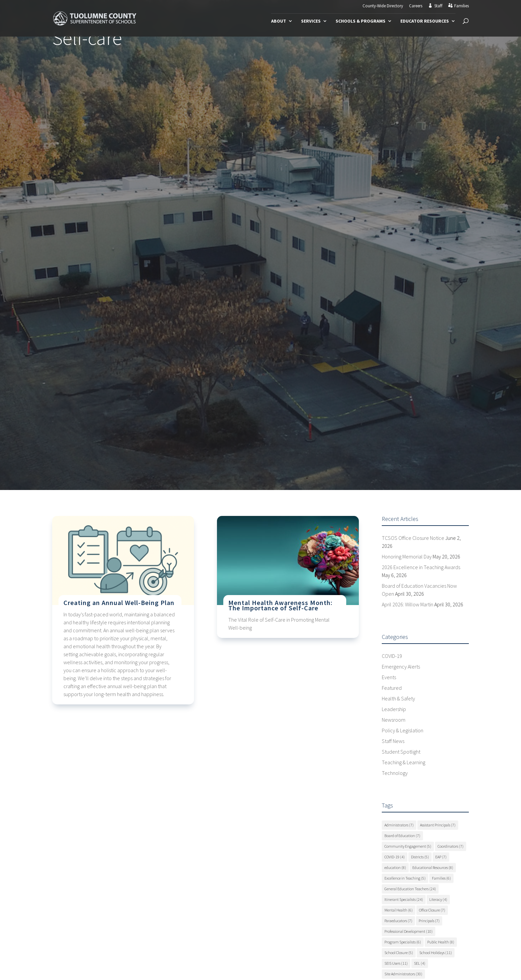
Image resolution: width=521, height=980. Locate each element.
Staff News (393, 741)
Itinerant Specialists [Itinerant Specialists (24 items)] (404, 899)
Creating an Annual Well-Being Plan (119, 603)
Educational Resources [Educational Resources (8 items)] (433, 867)
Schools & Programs (361, 21)
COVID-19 (392, 656)
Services (311, 21)
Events (389, 677)
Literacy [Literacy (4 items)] (438, 899)
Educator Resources (425, 21)
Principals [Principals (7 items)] (429, 921)
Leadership (394, 709)
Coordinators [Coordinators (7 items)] (451, 846)
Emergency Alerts (401, 667)
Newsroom (394, 720)
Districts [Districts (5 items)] (420, 857)
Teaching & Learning (404, 762)
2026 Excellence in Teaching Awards (421, 567)
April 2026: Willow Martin (408, 604)
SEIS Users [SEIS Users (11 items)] (396, 963)
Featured (392, 688)
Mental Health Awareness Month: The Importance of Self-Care (280, 605)
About (279, 21)
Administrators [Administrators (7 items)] (399, 825)
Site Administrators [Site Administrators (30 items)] (403, 974)
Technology (395, 773)
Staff (438, 6)
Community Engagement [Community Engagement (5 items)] (408, 846)
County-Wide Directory (383, 6)
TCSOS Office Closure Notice (413, 538)
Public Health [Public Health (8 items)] (441, 942)
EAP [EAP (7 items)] (441, 857)
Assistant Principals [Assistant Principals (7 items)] (438, 825)
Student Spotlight (401, 752)
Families (462, 6)
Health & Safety (398, 698)
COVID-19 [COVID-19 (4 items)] (395, 857)
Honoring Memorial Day (407, 556)
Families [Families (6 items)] (441, 878)
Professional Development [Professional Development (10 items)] (409, 931)
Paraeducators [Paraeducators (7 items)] (398, 921)
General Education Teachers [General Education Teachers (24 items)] (410, 889)
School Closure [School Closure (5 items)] (399, 953)
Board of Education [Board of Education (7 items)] (402, 836)
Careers (416, 6)
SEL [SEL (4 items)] (420, 963)
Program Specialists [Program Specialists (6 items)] (403, 942)
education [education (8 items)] (395, 867)
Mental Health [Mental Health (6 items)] (399, 910)
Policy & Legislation (403, 730)
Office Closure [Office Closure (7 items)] (432, 910)
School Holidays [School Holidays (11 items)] (436, 953)
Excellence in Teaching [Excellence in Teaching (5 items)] (405, 878)
